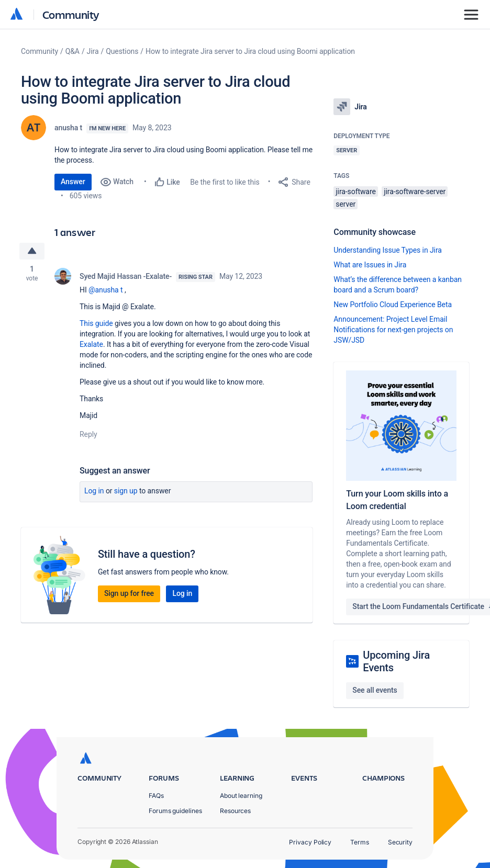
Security (400, 842)
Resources (235, 811)
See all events (375, 690)
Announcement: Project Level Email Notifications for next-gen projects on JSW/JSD (393, 330)
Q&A (73, 51)
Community (71, 14)
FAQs (156, 796)
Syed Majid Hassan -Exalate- (126, 276)
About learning (241, 796)
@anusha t (105, 290)
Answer (73, 182)
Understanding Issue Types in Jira (388, 250)
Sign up (126, 491)
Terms (360, 842)
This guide (96, 323)
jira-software (355, 191)
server (346, 204)
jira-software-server (415, 191)
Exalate (91, 344)
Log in (94, 491)
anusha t (68, 128)
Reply (88, 434)
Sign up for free (129, 593)
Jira (93, 51)
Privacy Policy (310, 842)
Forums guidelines (175, 811)
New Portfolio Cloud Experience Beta (393, 305)
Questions (122, 51)
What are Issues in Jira (370, 265)
